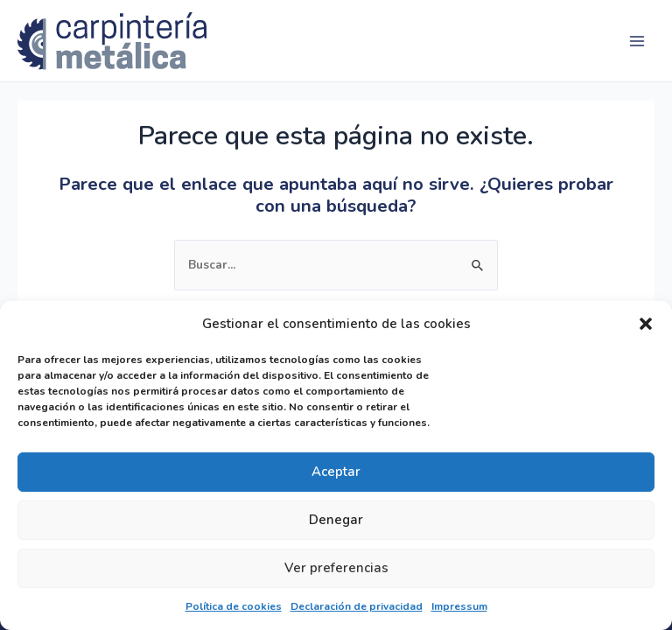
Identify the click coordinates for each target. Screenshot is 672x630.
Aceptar (336, 472)
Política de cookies (234, 606)
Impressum (459, 606)
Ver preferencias (336, 568)
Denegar (336, 520)
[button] (646, 324)
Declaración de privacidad (357, 606)
